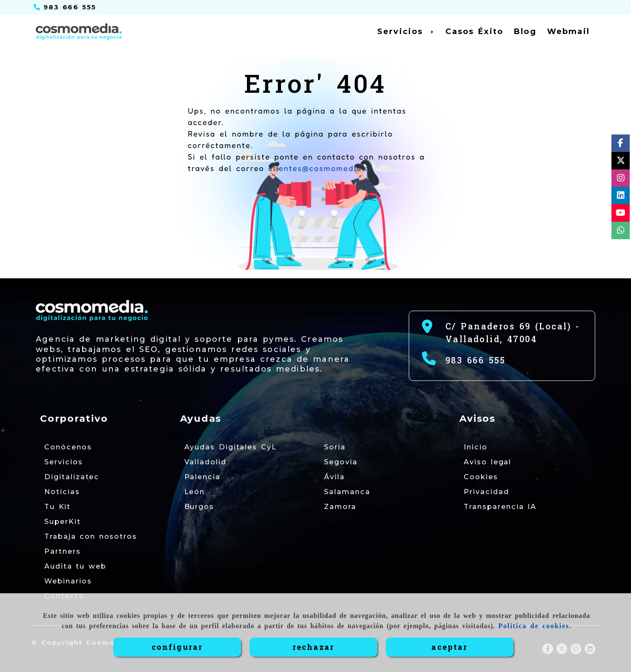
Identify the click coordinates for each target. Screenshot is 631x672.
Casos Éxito (474, 31)
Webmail (568, 31)
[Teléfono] (65, 7)
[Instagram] (621, 179)
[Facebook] (621, 144)
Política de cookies (534, 626)
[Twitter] (621, 162)
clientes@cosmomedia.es (321, 168)
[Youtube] (621, 214)
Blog (525, 31)
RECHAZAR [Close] (313, 647)
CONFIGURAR (177, 647)
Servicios (406, 31)
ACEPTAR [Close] (449, 647)
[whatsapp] (621, 232)
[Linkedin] (621, 197)
